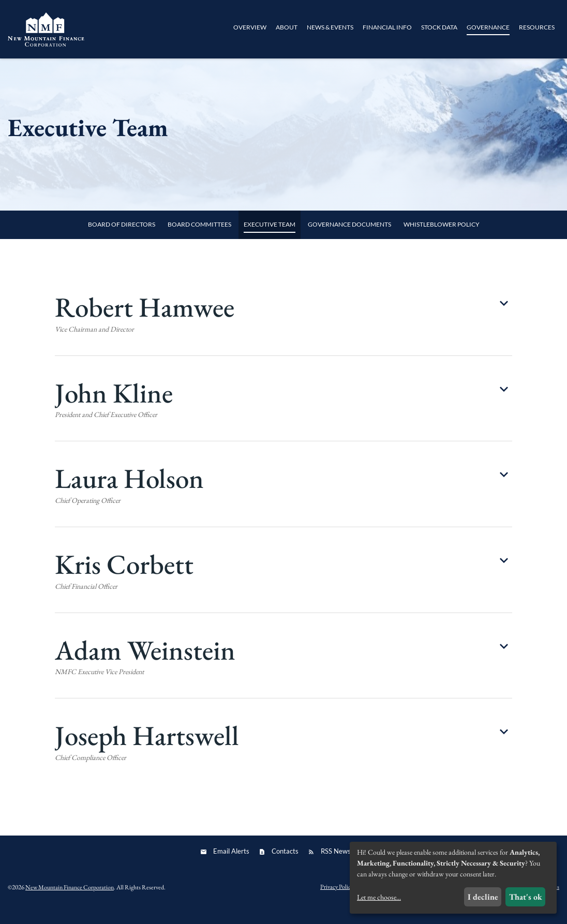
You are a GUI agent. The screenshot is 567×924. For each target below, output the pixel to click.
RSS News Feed (344, 864)
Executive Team (270, 237)
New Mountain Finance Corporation (70, 900)
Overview (250, 27)
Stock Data (439, 27)
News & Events (330, 27)
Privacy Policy (337, 900)
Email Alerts (231, 864)
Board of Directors (122, 237)
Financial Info (387, 27)
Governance (488, 27)
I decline (483, 897)
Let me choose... (379, 897)
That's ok (526, 897)
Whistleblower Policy (442, 237)
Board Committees (199, 237)
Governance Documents (349, 237)
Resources (537, 27)
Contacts (285, 864)
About (287, 27)
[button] (283, 336)
